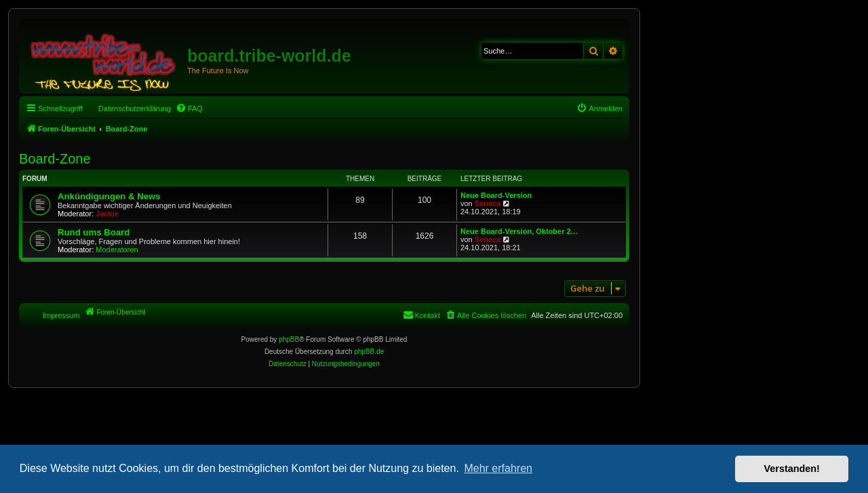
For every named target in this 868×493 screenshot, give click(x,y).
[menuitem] (189, 109)
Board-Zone (55, 159)
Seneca (488, 203)
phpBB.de (369, 352)
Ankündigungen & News (109, 196)
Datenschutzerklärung (135, 109)
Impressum (61, 315)
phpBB (289, 339)
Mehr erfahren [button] (498, 468)
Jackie (107, 214)
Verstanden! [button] (792, 469)
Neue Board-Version (496, 195)
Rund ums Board (94, 232)
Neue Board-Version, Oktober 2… (519, 231)
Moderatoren (117, 250)
